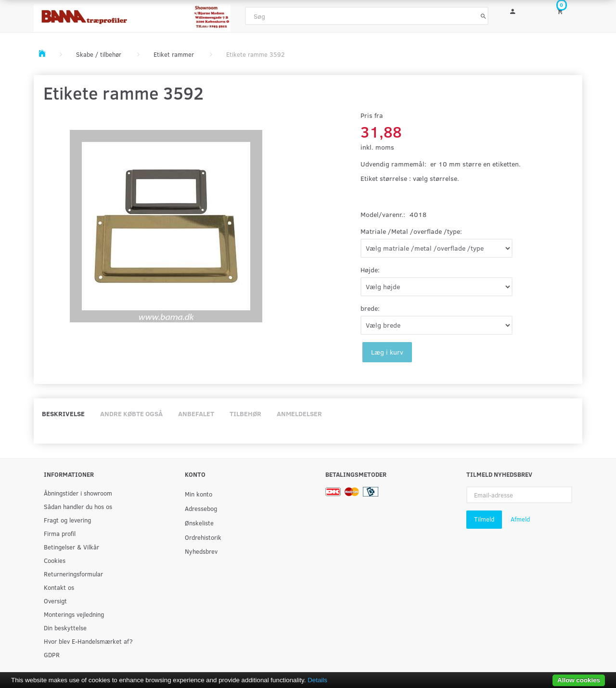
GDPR (52, 655)
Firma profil (60, 533)
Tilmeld (484, 519)
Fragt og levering (67, 520)
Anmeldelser (299, 414)
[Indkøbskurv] (566, 11)
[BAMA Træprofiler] (132, 15)
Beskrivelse (63, 414)
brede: (370, 308)
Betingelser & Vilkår (71, 547)
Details (317, 680)
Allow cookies (579, 680)
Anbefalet (196, 414)
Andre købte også (131, 414)
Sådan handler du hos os (78, 506)
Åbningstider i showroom (78, 493)
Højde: (370, 270)
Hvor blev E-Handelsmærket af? (88, 641)
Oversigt (55, 601)
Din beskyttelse (65, 628)
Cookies (55, 560)
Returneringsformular (73, 574)
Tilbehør (245, 414)
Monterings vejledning (74, 614)
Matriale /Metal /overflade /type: (411, 231)
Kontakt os (59, 587)
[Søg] (483, 16)
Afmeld (520, 519)
